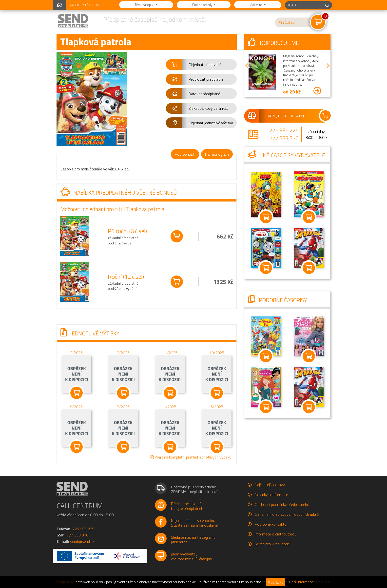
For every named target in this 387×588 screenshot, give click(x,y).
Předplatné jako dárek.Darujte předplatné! (189, 506)
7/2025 (170, 406)
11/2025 (170, 352)
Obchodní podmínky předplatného (282, 504)
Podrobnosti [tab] (185, 154)
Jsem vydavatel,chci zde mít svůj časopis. (192, 556)
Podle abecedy (203, 5)
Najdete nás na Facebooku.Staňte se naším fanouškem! (194, 523)
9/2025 (76, 406)
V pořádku (276, 582)
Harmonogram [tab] (217, 154)
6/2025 (217, 406)
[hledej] (327, 5)
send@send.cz (82, 541)
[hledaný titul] (304, 5)
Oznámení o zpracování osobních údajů (287, 514)
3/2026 (76, 352)
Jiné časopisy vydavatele (287, 155)
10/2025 (217, 352)
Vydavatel (257, 5)
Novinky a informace (271, 495)
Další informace (301, 582)
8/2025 (123, 406)
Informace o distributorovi (276, 534)
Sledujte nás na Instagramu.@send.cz (194, 540)
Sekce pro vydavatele (272, 544)
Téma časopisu (145, 5)
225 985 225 (284, 130)
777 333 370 (284, 138)
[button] (201, 65)
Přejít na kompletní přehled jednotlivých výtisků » (192, 457)
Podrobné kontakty (271, 524)
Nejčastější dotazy (270, 485)
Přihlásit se (286, 22)
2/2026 (123, 352)
